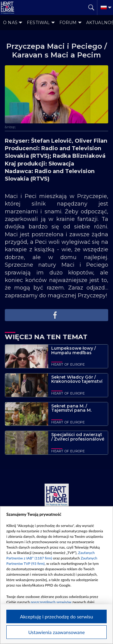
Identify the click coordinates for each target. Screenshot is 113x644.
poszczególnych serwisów (51, 602)
